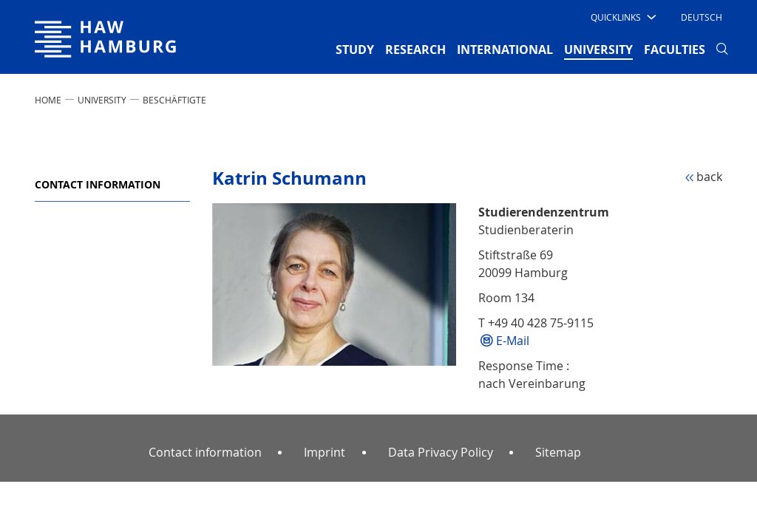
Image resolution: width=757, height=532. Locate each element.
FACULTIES (675, 50)
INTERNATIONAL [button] (505, 50)
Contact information (98, 184)
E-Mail (513, 341)
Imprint (325, 452)
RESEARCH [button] (415, 50)
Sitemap (558, 452)
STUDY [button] (355, 50)
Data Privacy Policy (441, 452)
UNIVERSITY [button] (598, 49)
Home (48, 100)
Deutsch (702, 17)
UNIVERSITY (102, 100)
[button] (622, 17)
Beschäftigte (174, 100)
